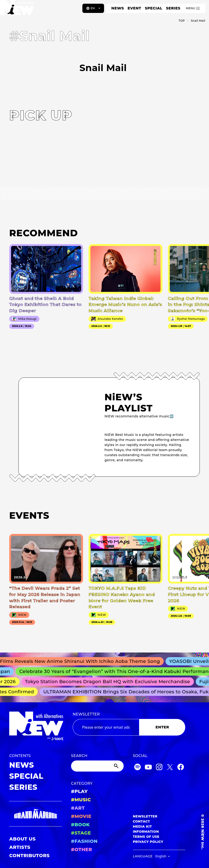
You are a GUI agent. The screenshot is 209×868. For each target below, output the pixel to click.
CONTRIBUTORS (29, 856)
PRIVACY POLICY (148, 842)
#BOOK (80, 825)
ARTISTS (20, 847)
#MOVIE (81, 816)
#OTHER (82, 850)
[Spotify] (137, 768)
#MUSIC (81, 800)
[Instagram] (159, 768)
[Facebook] (181, 768)
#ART (78, 808)
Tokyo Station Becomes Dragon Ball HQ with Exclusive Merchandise (110, 682)
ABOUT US (22, 839)
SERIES (173, 8)
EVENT (134, 8)
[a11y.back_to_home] (19, 10)
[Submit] (117, 766)
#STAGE (81, 833)
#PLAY (79, 791)
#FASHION (84, 841)
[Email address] (106, 727)
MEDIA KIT (142, 826)
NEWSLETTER (86, 714)
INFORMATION (146, 832)
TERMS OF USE (146, 837)
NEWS (118, 8)
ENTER (162, 727)
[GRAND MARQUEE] (36, 814)
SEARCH (79, 756)
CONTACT (142, 821)
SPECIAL (154, 8)
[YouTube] (148, 768)
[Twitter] (170, 768)
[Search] (97, 766)
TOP (182, 21)
